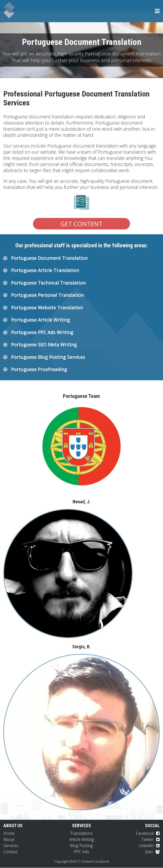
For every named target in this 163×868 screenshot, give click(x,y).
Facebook (148, 834)
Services (11, 846)
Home (9, 834)
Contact (10, 852)
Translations (81, 834)
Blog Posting (81, 846)
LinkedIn (149, 846)
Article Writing (81, 840)
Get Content (81, 224)
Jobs (152, 852)
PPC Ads (81, 852)
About (9, 840)
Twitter (150, 840)
